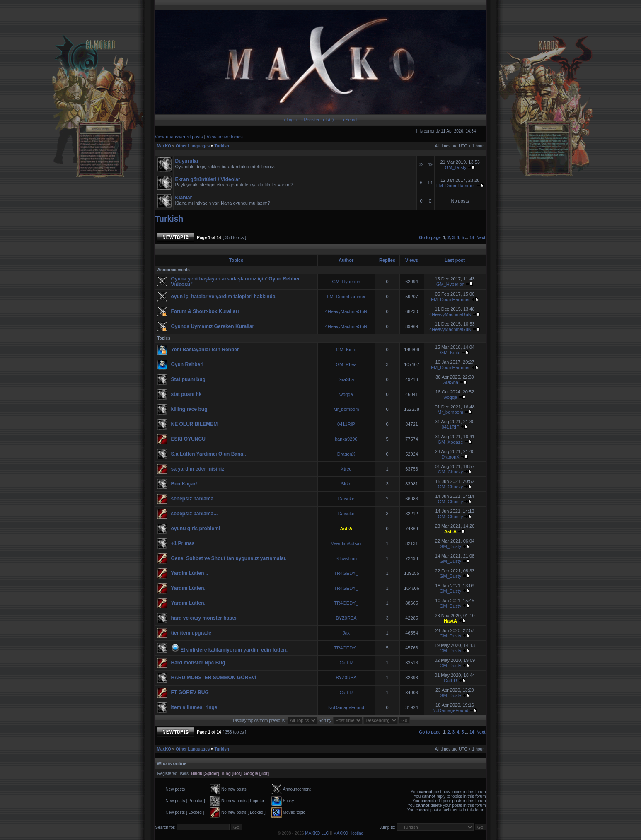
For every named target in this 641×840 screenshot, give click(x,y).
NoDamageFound (346, 707)
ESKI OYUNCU (188, 439)
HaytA (450, 621)
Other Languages (193, 146)
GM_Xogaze (450, 442)
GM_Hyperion (346, 282)
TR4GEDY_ (346, 573)
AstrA (346, 529)
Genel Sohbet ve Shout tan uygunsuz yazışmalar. (229, 558)
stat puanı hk (186, 394)
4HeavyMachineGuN (346, 311)
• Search (351, 120)
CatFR (346, 663)
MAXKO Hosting (348, 833)
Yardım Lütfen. (188, 588)
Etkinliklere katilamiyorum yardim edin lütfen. (234, 650)
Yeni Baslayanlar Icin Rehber (205, 350)
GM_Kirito (346, 350)
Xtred (346, 469)
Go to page (430, 238)
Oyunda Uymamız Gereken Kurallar (213, 326)
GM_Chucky (451, 472)
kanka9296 (346, 439)
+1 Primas (183, 543)
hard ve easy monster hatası (204, 618)
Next (481, 238)
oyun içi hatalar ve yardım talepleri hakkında (223, 297)
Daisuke (346, 499)
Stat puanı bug (188, 379)
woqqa (346, 394)
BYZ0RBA (346, 618)
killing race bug (189, 409)
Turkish (221, 146)
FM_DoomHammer (456, 186)
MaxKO (164, 146)
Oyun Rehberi (187, 364)
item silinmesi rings (194, 707)
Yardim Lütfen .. (190, 573)
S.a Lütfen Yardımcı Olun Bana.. (209, 454)
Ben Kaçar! (184, 484)
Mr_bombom (346, 409)
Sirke (346, 484)
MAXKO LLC (317, 833)
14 (472, 238)
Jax (346, 633)
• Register (310, 120)
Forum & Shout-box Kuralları (205, 311)
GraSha (346, 379)
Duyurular (187, 161)
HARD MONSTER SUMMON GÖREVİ (214, 678)
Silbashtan (346, 558)
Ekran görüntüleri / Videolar (208, 179)
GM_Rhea (346, 364)
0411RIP (346, 424)
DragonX (346, 454)
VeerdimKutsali (346, 543)
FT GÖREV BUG (190, 693)
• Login (290, 120)
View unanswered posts (179, 137)
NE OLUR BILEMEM (195, 424)
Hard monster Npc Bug (198, 663)
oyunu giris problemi (196, 529)
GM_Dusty (456, 167)
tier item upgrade (191, 633)
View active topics (224, 137)
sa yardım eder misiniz (198, 469)
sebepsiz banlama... (195, 499)
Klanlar (184, 198)
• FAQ (328, 120)
